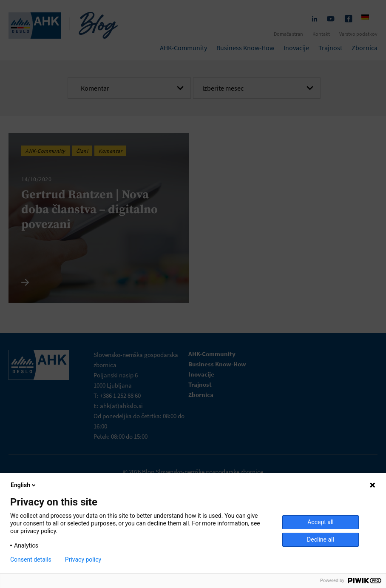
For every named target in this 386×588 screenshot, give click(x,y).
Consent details (31, 559)
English (24, 485)
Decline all (321, 539)
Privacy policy (83, 559)
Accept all (321, 522)
